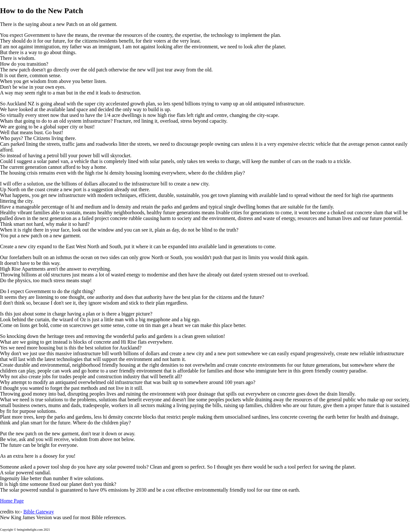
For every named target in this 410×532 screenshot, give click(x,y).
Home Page (12, 501)
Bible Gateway (39, 512)
